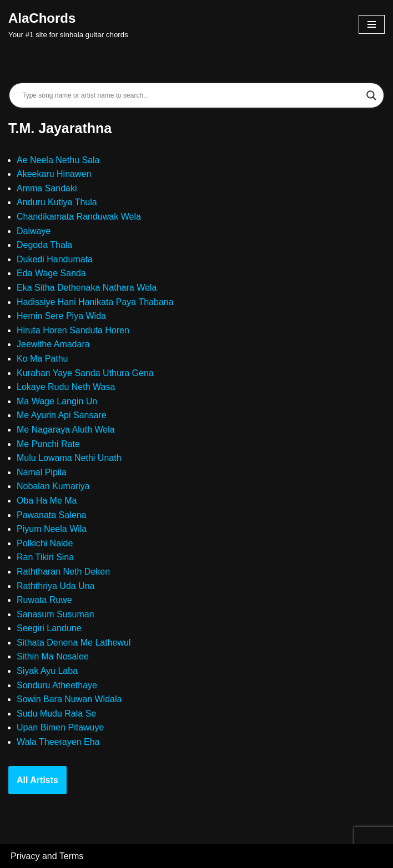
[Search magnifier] (371, 95)
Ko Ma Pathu (42, 359)
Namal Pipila (42, 472)
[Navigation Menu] (372, 24)
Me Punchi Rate (48, 444)
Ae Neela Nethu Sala (58, 160)
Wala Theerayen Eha (58, 742)
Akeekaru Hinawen (54, 174)
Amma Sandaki (47, 188)
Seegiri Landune (49, 628)
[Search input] (192, 95)
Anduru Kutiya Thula (57, 202)
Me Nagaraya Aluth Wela (66, 430)
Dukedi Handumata (55, 259)
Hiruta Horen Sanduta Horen (73, 330)
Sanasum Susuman (56, 614)
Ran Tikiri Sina (45, 557)
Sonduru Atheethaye (57, 685)
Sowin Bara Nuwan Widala (69, 699)
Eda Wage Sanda (51, 273)
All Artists (37, 780)
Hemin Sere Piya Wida (61, 316)
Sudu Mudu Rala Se (56, 714)
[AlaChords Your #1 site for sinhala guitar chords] (68, 24)
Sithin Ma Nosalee (53, 656)
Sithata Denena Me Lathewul (74, 643)
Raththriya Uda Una (56, 586)
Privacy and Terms (47, 856)
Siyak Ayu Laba (47, 671)
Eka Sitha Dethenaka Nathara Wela (87, 288)
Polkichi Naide (45, 543)
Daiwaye (34, 231)
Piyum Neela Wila (52, 529)
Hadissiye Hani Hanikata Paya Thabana (95, 302)
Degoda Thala (44, 245)
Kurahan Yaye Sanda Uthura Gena (85, 373)
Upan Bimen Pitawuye (60, 727)
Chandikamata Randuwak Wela (79, 217)
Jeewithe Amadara (53, 344)
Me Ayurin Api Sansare (62, 415)
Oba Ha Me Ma (47, 501)
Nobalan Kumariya (53, 486)
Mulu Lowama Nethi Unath (69, 458)
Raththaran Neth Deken (63, 572)
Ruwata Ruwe (44, 600)
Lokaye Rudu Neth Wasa (66, 387)
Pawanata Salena (51, 515)
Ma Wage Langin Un (57, 401)
